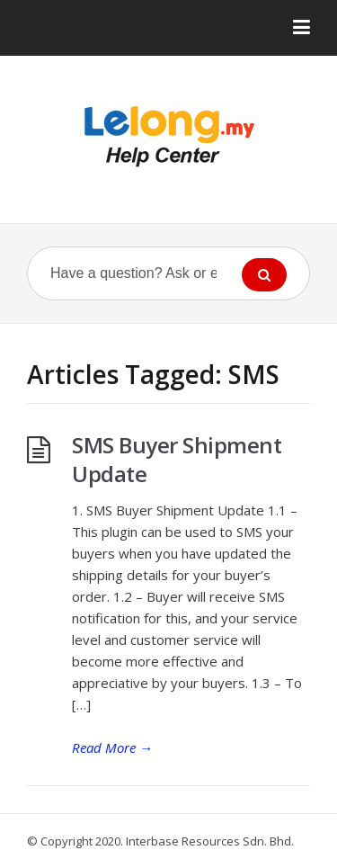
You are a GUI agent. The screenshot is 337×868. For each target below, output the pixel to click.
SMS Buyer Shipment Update (177, 459)
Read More (112, 747)
